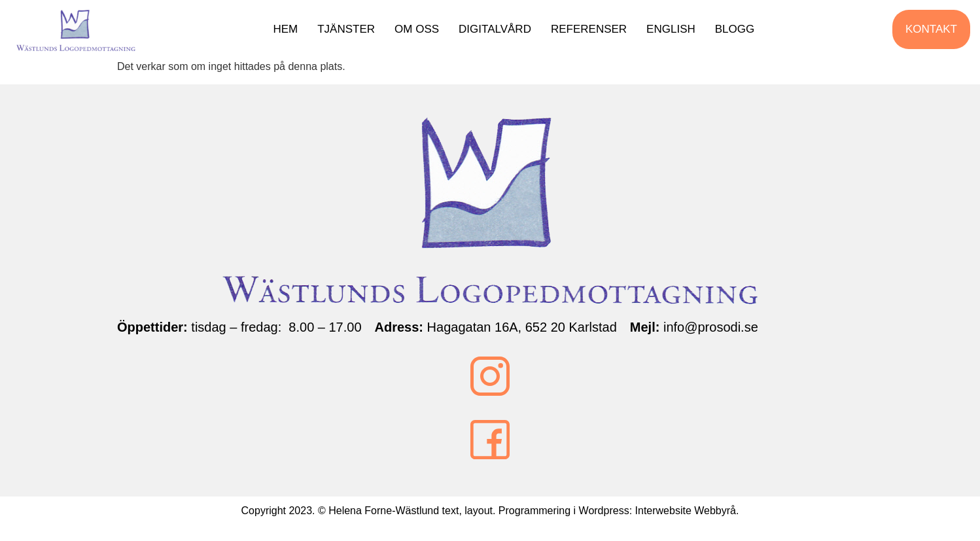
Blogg (741, 32)
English (677, 32)
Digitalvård (501, 32)
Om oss (423, 32)
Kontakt (931, 32)
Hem (292, 32)
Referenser (595, 32)
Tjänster (353, 32)
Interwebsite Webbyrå (686, 516)
